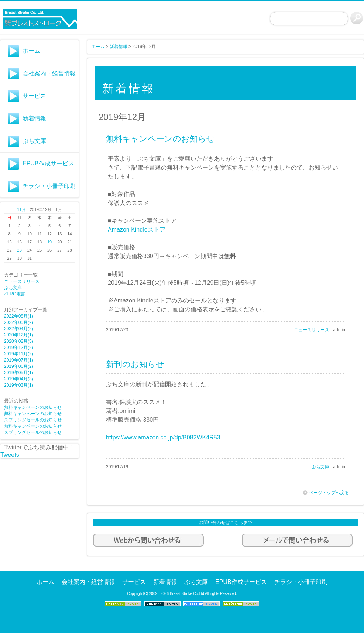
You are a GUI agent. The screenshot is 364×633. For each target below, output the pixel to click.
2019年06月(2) (19, 366)
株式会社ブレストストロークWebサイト (40, 19)
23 (20, 250)
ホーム (31, 51)
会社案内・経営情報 (49, 73)
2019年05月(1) (19, 373)
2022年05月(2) (19, 322)
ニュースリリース (22, 281)
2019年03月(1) (19, 385)
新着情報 (34, 118)
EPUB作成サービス (48, 163)
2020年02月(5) (19, 341)
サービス (34, 96)
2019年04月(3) (19, 379)
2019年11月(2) (19, 354)
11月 (21, 209)
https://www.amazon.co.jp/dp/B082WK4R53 (163, 437)
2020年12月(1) (19, 335)
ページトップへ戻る (326, 493)
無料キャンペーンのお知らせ (33, 407)
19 (49, 242)
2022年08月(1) (19, 316)
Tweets (10, 455)
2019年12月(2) (19, 348)
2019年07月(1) (19, 360)
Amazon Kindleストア (137, 230)
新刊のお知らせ (135, 364)
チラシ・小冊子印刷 (49, 186)
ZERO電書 (15, 294)
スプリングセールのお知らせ (33, 420)
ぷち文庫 (34, 141)
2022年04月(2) (19, 329)
